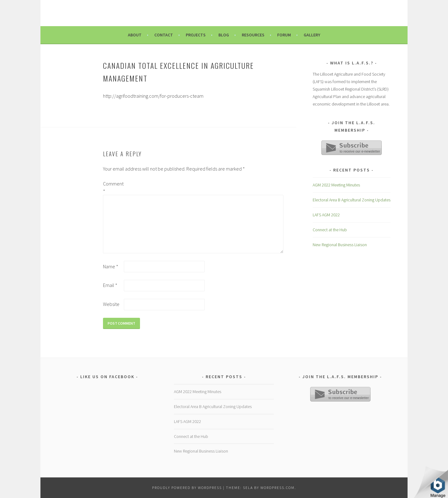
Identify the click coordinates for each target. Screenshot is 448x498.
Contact (164, 35)
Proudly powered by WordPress (187, 488)
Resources (253, 35)
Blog (224, 35)
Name (111, 266)
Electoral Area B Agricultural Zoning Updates (352, 200)
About (135, 35)
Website (111, 304)
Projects (196, 35)
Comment (113, 187)
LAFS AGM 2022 (326, 215)
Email (110, 285)
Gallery (312, 35)
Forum (284, 35)
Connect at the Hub (330, 230)
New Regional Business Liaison (340, 245)
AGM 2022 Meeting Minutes (336, 185)
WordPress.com (278, 488)
